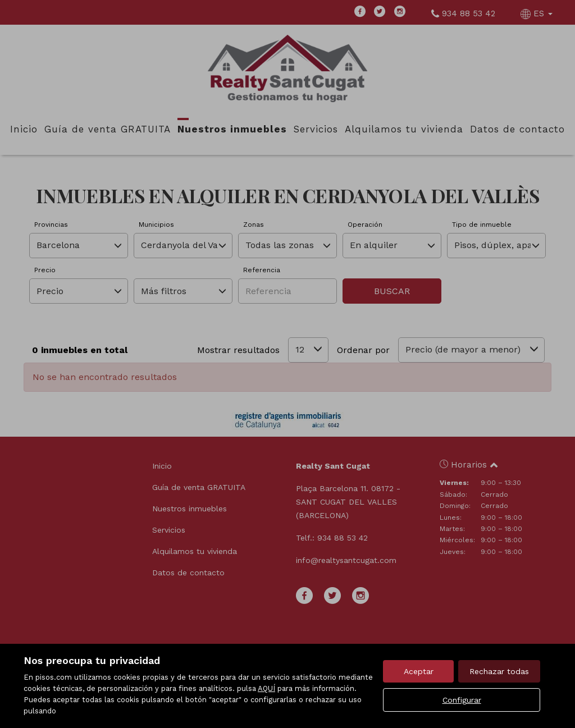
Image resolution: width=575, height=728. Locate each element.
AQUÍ (266, 688)
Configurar (462, 700)
